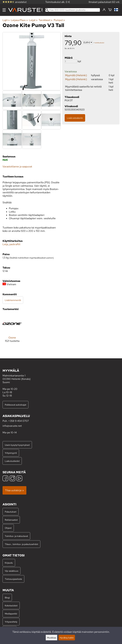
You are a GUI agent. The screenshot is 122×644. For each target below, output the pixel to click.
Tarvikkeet (46, 20)
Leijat (33, 20)
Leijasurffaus (19, 20)
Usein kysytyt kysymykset (17, 445)
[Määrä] (71, 61)
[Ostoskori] (110, 10)
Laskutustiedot (12, 461)
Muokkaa (51, 638)
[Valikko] (4, 10)
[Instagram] (12, 479)
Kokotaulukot (11, 605)
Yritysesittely (11, 622)
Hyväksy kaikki (67, 638)
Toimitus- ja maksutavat (16, 536)
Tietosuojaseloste (13, 579)
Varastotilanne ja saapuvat (17, 167)
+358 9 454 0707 (19, 421)
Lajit (6, 20)
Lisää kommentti (13, 300)
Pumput (59, 20)
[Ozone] (12, 331)
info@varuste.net (12, 426)
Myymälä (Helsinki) (76, 75)
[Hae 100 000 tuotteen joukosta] (73, 10)
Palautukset (11, 512)
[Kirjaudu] (104, 10)
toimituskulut (99, 43)
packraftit (15, 244)
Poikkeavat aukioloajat (15, 405)
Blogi (7, 598)
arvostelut (15, 2)
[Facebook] (5, 479)
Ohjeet (8, 528)
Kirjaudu (9, 563)
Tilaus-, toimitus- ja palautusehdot (21, 544)
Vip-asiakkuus (12, 571)
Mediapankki (11, 614)
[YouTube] (19, 479)
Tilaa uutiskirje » (14, 490)
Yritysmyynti (11, 453)
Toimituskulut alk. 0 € (58, 2)
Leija (5, 244)
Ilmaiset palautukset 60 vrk (104, 2)
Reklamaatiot (11, 520)
